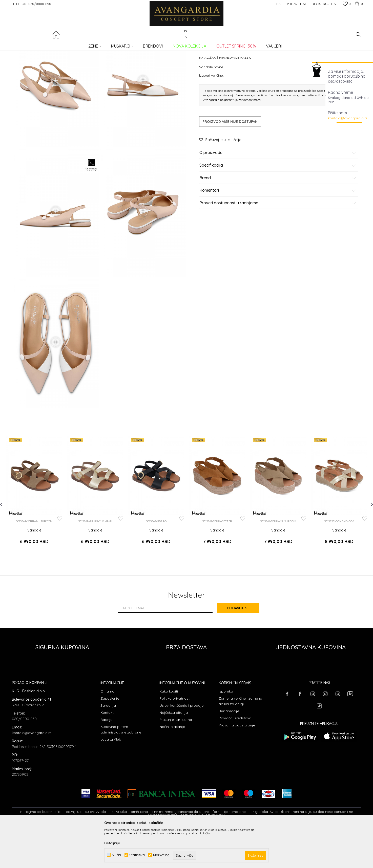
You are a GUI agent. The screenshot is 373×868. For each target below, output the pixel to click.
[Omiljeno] (347, 4)
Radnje (106, 760)
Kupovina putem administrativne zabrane (121, 770)
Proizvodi (65, 44)
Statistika (137, 855)
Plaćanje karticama (176, 760)
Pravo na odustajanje (237, 766)
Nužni (116, 855)
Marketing (161, 855)
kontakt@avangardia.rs (348, 118)
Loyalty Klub (111, 780)
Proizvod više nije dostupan (230, 160)
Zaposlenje (110, 739)
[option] (34, 537)
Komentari (278, 229)
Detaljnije (112, 843)
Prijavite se (242, 649)
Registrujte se (325, 4)
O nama (107, 732)
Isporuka (226, 732)
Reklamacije (229, 752)
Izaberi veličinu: (211, 114)
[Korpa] (358, 4)
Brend (278, 216)
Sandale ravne (99, 44)
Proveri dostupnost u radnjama (278, 241)
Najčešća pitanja (174, 753)
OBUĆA (80, 44)
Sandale (34, 573)
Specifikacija (278, 204)
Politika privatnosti (175, 739)
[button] (358, 35)
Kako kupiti (169, 732)
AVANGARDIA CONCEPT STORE (33, 44)
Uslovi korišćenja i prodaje (181, 746)
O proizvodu (278, 191)
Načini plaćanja (172, 767)
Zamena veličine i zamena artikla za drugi (240, 742)
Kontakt (107, 753)
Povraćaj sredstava (235, 759)
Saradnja (108, 746)
